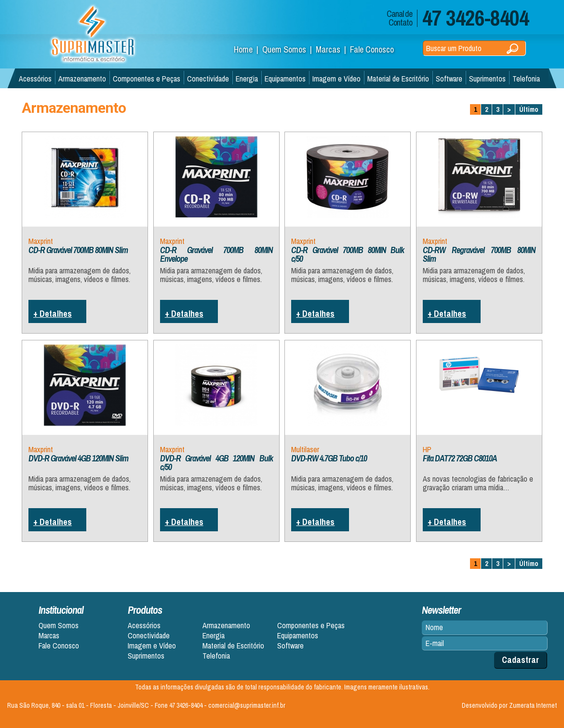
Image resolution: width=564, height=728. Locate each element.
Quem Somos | (289, 49)
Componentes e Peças (147, 79)
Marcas (49, 636)
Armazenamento (82, 79)
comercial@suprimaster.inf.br (247, 705)
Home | (248, 49)
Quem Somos (59, 626)
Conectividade (208, 79)
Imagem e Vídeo (336, 79)
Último (529, 109)
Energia (247, 79)
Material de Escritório (398, 79)
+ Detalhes (53, 314)
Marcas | (333, 49)
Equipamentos (285, 79)
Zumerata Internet (533, 705)
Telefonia (526, 79)
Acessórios (35, 79)
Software (449, 79)
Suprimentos (487, 79)
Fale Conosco (372, 49)
